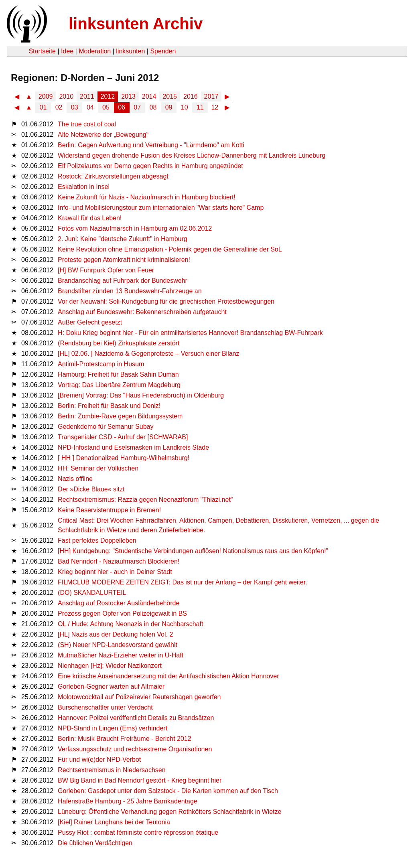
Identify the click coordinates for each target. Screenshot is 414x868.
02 (59, 107)
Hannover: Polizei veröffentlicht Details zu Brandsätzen (136, 718)
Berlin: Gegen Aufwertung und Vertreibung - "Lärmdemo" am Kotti (151, 145)
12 (215, 107)
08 (153, 107)
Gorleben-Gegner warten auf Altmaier (111, 686)
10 (185, 107)
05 (106, 107)
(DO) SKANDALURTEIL (92, 593)
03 (75, 107)
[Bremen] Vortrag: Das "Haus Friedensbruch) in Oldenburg (141, 395)
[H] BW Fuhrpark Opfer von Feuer (106, 270)
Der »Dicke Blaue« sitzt (91, 489)
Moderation (95, 51)
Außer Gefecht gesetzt (90, 322)
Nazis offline (75, 479)
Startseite (42, 51)
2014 (149, 96)
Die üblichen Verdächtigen (95, 843)
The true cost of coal (87, 124)
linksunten (130, 51)
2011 (87, 96)
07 (137, 107)
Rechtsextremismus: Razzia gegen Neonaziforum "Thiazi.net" (145, 500)
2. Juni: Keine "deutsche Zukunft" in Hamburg (123, 239)
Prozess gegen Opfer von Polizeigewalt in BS (122, 613)
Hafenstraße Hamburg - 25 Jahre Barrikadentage (128, 801)
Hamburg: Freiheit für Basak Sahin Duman (118, 374)
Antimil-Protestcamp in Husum (101, 364)
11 (200, 107)
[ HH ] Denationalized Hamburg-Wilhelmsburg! (124, 458)
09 (169, 107)
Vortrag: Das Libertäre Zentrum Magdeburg (119, 385)
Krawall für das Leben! (90, 218)
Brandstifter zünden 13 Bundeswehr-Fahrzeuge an (130, 291)
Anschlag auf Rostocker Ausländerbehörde (119, 603)
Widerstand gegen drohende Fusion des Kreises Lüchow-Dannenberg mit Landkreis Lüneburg (192, 155)
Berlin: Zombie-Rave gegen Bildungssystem (120, 416)
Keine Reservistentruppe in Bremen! (109, 510)
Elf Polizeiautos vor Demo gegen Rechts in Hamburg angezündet (150, 166)
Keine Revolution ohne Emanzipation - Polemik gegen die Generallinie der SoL (170, 249)
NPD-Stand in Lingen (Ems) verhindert (113, 728)
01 (43, 107)
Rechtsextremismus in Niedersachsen (112, 770)
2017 (211, 96)
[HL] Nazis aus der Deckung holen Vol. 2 (115, 634)
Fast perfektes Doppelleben (97, 540)
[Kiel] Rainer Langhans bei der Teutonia (114, 822)
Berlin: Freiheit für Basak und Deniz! (109, 406)
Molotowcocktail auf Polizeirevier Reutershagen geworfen (139, 697)
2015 (170, 96)
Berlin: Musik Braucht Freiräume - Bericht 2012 (125, 739)
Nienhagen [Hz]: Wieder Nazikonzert (110, 666)
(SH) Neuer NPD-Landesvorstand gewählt (118, 645)
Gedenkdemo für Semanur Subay (106, 427)
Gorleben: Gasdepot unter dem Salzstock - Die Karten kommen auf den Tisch (168, 791)
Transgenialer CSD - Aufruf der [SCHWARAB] (123, 437)
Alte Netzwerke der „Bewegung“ (103, 135)
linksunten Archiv (136, 24)
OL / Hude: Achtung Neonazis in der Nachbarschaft (130, 624)
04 (90, 107)
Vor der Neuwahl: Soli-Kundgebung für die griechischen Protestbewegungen (166, 301)
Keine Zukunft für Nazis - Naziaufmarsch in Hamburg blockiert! (147, 197)
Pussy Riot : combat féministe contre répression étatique (138, 833)
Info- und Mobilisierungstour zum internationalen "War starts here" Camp (161, 208)
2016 (191, 96)
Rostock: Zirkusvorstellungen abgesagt (113, 176)
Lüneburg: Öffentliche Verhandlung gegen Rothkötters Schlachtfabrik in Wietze (169, 812)
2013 (128, 96)
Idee (67, 51)
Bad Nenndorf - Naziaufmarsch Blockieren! (119, 561)
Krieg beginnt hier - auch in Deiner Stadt (115, 572)
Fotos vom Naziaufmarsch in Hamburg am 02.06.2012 (135, 228)
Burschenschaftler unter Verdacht (105, 707)
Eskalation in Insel (84, 187)
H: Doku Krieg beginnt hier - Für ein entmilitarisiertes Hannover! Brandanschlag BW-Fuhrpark (190, 333)
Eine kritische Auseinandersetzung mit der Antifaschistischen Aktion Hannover (168, 676)
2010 (66, 96)
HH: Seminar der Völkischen (98, 468)
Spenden (163, 51)
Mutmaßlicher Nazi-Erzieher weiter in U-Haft (121, 655)
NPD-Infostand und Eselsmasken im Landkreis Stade (133, 447)
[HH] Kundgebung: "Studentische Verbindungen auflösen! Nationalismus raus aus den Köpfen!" (193, 551)
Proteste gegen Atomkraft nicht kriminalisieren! (124, 260)
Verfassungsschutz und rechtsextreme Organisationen (135, 749)
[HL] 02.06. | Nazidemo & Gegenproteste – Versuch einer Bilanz (148, 354)
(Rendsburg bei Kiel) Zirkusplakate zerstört (119, 343)
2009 (46, 96)
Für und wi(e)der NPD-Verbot (99, 759)
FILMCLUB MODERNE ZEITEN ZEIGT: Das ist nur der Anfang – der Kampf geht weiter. (183, 582)
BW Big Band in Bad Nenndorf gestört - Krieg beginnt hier (140, 780)
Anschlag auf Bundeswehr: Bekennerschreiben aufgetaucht (142, 312)
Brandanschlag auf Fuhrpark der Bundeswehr (123, 281)
